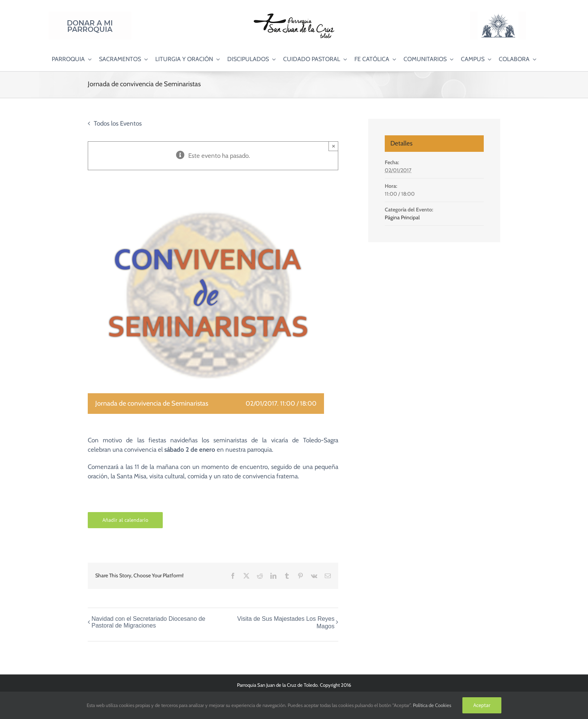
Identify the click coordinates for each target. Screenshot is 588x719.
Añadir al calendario (125, 520)
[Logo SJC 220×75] (294, 15)
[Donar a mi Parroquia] (90, 15)
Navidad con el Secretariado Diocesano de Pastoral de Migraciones (148, 622)
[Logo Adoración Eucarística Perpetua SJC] (498, 15)
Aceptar (482, 705)
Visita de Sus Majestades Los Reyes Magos (286, 622)
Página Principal (402, 217)
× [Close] (334, 146)
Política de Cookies (432, 705)
